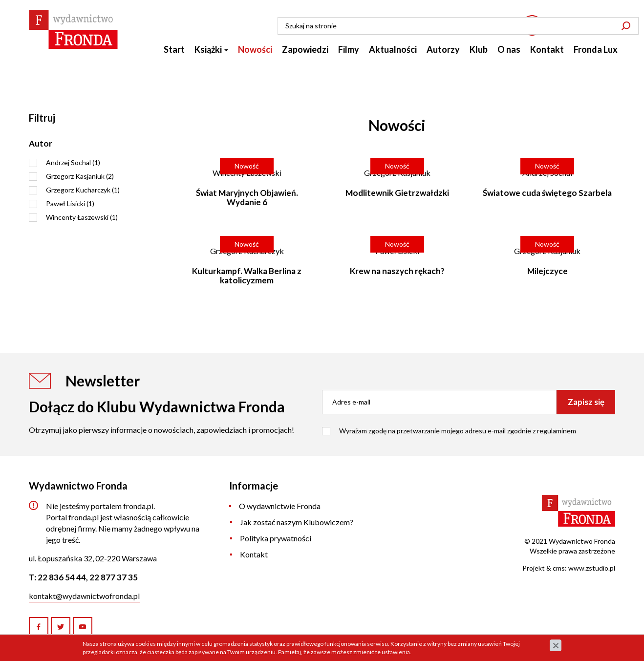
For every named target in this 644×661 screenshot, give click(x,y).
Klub (479, 54)
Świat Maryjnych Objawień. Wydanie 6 (247, 197)
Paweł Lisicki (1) (70, 203)
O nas (509, 54)
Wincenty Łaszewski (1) (82, 217)
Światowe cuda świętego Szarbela (547, 193)
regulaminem (557, 431)
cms (559, 568)
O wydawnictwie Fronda (280, 506)
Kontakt (547, 54)
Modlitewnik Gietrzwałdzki (397, 193)
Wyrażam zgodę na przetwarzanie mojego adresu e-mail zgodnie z (458, 431)
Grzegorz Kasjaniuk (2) (80, 176)
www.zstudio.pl (592, 568)
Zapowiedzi (305, 54)
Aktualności (393, 54)
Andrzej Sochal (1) (73, 162)
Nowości (255, 54)
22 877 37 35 (114, 577)
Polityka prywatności (276, 538)
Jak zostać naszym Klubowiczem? (297, 522)
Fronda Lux (596, 54)
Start (174, 54)
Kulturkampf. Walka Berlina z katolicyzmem (247, 276)
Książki (211, 54)
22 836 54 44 (575, 30)
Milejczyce (547, 271)
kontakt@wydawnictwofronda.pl (84, 596)
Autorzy (443, 54)
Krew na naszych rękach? (397, 271)
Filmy (349, 54)
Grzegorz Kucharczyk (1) (83, 190)
